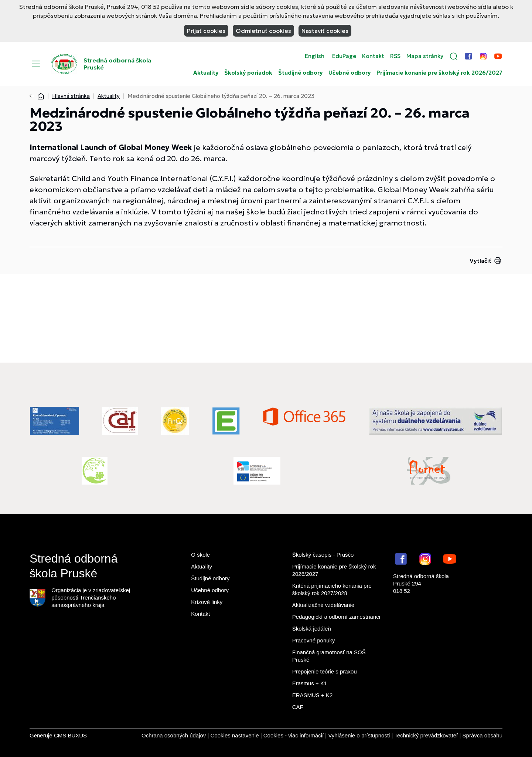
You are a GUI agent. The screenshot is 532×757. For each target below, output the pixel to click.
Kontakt (373, 56)
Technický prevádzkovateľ (426, 735)
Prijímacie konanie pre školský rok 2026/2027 (439, 73)
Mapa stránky (425, 56)
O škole (200, 555)
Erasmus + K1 (310, 683)
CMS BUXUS (70, 735)
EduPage (344, 56)
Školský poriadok (248, 73)
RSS (395, 56)
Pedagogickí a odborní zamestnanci (336, 617)
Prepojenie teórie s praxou (325, 671)
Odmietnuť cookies (263, 31)
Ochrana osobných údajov (174, 735)
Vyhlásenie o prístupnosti (359, 735)
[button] (454, 56)
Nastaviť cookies (325, 31)
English (315, 56)
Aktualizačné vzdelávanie (323, 605)
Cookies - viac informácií (294, 735)
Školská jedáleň (312, 629)
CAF (298, 707)
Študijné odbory (300, 73)
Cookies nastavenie (235, 735)
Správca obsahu (482, 735)
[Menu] (36, 64)
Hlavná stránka (71, 96)
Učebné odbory (349, 73)
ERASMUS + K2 (313, 695)
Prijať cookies (206, 31)
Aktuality (206, 73)
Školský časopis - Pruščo (323, 555)
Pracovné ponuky (314, 640)
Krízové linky (207, 602)
